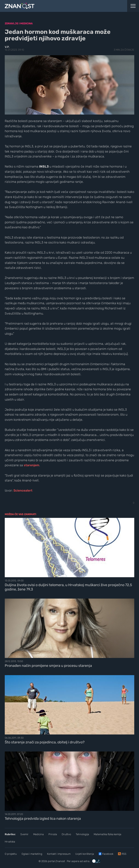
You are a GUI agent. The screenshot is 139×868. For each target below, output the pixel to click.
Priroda (53, 834)
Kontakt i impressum (59, 854)
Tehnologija (82, 834)
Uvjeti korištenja (85, 854)
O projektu (11, 854)
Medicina (38, 834)
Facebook (108, 854)
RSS (124, 854)
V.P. (7, 47)
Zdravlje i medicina (19, 23)
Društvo (66, 834)
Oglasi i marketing (32, 854)
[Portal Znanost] (52, 6)
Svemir (24, 834)
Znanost (60, 861)
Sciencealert (23, 490)
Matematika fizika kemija (107, 834)
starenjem (31, 465)
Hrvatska (10, 842)
